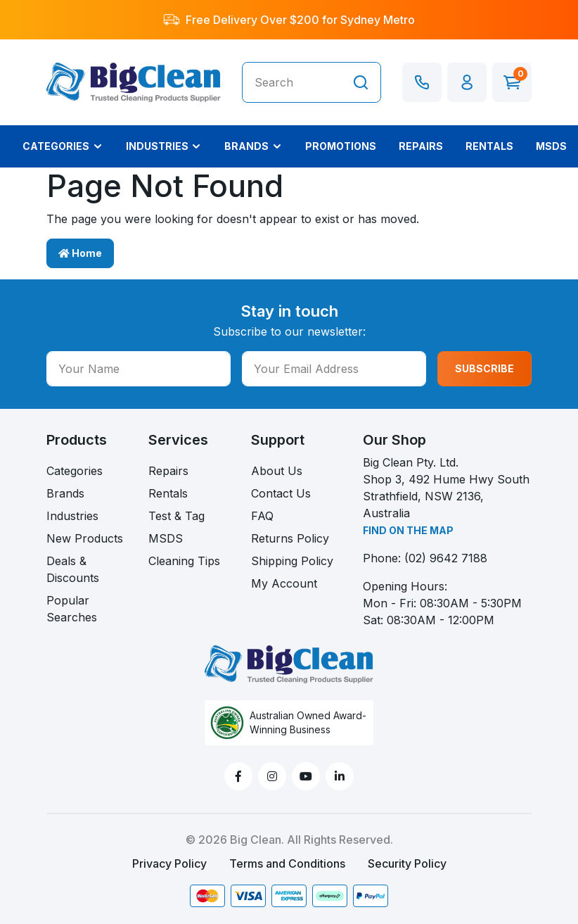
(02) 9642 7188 (446, 558)
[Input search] (292, 82)
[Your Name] (139, 369)
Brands (65, 493)
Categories (75, 471)
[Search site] (361, 82)
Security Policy (407, 863)
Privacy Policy (169, 863)
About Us (277, 471)
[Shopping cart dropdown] (512, 82)
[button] (467, 82)
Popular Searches (72, 609)
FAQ (262, 516)
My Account (284, 583)
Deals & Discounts (73, 569)
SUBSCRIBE (484, 368)
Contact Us (281, 493)
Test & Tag (176, 516)
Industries (72, 516)
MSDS (166, 538)
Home (80, 253)
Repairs (168, 471)
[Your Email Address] (334, 369)
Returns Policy (290, 538)
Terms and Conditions (287, 863)
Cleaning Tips (184, 561)
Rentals (168, 493)
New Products (85, 538)
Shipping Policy (292, 561)
